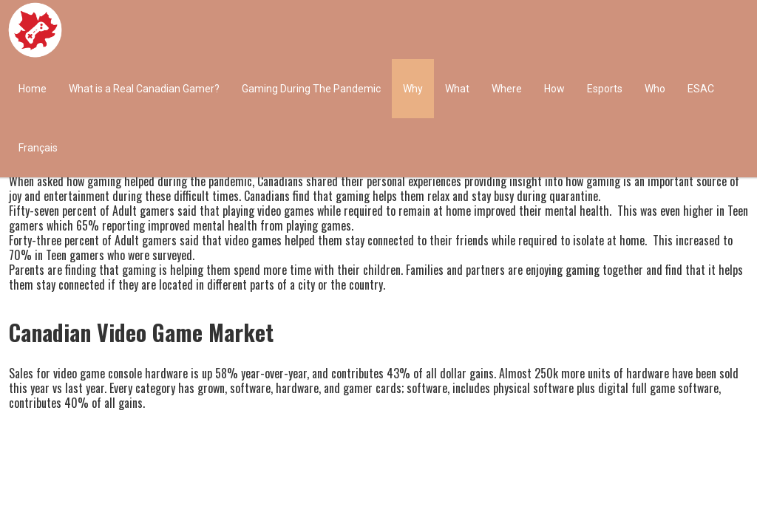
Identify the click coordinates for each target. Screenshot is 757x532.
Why (413, 89)
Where (507, 89)
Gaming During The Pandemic (311, 89)
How (554, 89)
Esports (605, 89)
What (457, 89)
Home (33, 89)
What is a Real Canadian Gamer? (144, 89)
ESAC (701, 89)
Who (655, 89)
